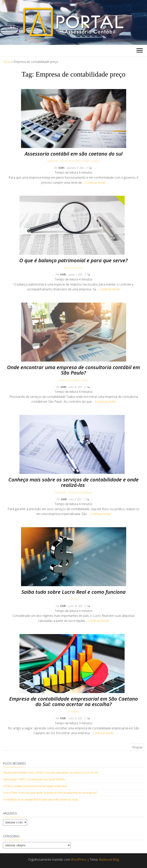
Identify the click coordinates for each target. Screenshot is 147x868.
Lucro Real (73, 599)
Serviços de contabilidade (80, 492)
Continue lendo (95, 183)
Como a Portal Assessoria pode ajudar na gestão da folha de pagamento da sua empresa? (50, 793)
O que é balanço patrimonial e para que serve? (73, 260)
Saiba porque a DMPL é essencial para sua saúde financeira (34, 779)
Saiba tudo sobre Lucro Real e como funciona (73, 592)
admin (62, 168)
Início (7, 62)
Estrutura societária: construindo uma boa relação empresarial (35, 786)
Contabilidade (52, 161)
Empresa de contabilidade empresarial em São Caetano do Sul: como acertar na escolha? (73, 701)
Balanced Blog (109, 859)
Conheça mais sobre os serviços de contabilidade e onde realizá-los (73, 482)
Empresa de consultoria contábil (75, 161)
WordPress (79, 859)
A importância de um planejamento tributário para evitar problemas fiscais (41, 799)
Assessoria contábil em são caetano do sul (74, 154)
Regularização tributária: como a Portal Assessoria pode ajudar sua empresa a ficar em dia (50, 772)
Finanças (96, 161)
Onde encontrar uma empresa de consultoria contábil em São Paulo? (73, 370)
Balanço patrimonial (73, 268)
